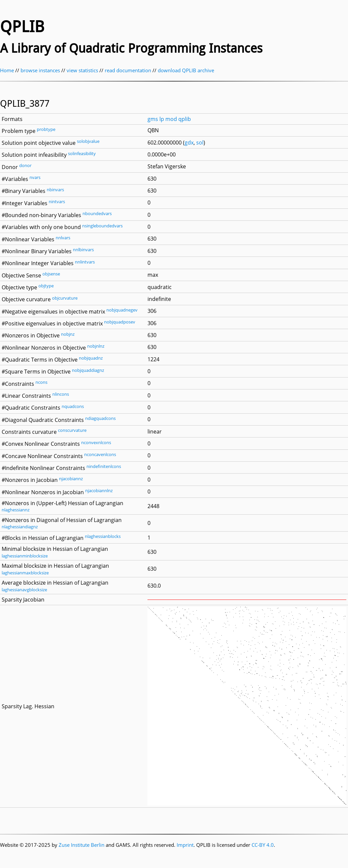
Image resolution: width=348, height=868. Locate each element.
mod (171, 119)
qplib (185, 119)
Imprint (185, 845)
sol (200, 143)
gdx (189, 143)
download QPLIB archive (186, 70)
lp (162, 119)
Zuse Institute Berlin (82, 845)
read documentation (128, 70)
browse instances (40, 70)
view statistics (82, 70)
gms (153, 119)
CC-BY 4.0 (263, 845)
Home (7, 70)
